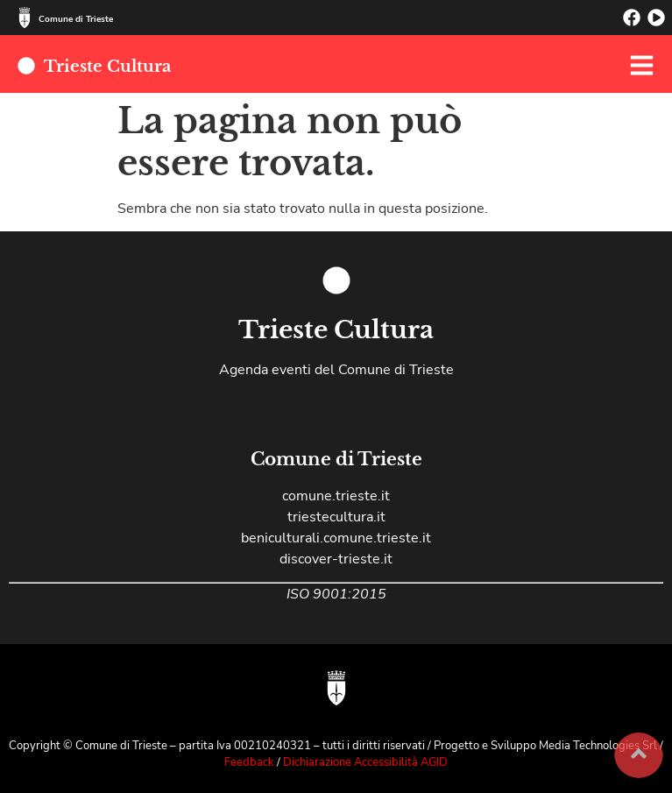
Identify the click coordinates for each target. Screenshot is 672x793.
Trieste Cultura (107, 67)
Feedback (251, 762)
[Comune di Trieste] (25, 18)
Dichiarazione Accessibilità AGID (365, 762)
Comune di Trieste (76, 19)
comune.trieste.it (336, 496)
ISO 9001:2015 (336, 594)
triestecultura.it (336, 517)
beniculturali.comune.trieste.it (336, 538)
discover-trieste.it (336, 559)
